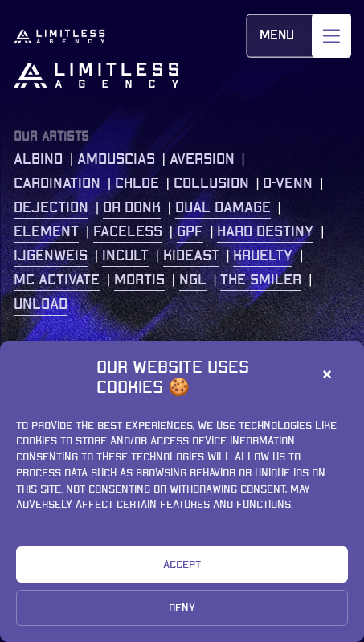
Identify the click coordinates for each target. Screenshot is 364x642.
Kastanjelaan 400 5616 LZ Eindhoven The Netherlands (259, 400)
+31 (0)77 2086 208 (261, 468)
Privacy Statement (81, 612)
